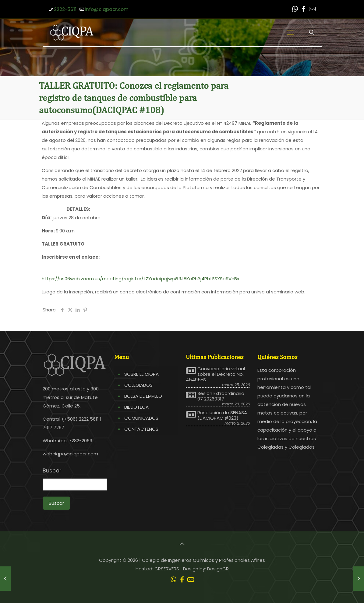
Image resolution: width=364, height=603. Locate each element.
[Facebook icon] (304, 10)
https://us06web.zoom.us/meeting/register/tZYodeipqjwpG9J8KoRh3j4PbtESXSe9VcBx (140, 279)
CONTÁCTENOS (141, 429)
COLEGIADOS (138, 385)
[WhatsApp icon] (295, 10)
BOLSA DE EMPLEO (143, 396)
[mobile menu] (290, 32)
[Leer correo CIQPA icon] (312, 10)
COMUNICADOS (141, 418)
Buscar (52, 471)
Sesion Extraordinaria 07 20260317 (221, 396)
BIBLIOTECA (136, 407)
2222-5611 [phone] (65, 9)
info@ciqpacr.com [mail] (107, 9)
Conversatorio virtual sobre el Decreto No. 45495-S (215, 374)
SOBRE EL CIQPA (141, 374)
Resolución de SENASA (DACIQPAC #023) (222, 415)
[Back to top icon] (182, 544)
